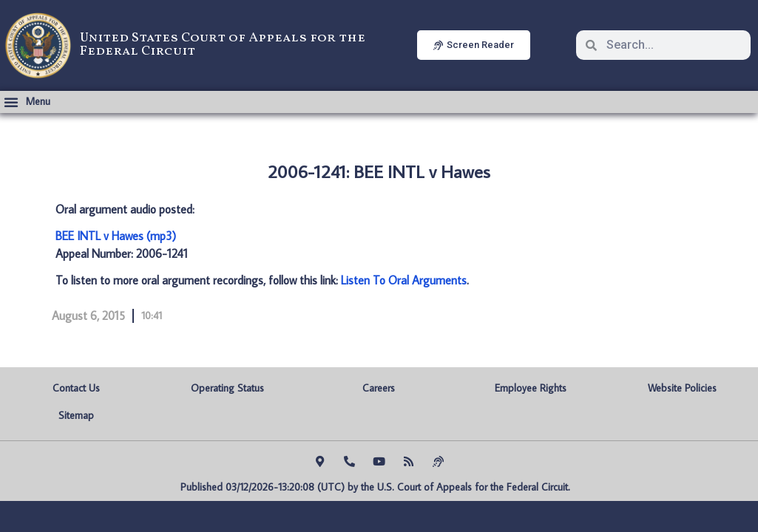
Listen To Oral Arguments (404, 280)
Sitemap (76, 415)
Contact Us (76, 388)
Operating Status (227, 388)
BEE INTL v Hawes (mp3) (116, 236)
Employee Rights (531, 388)
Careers (379, 388)
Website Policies (682, 388)
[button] (27, 102)
